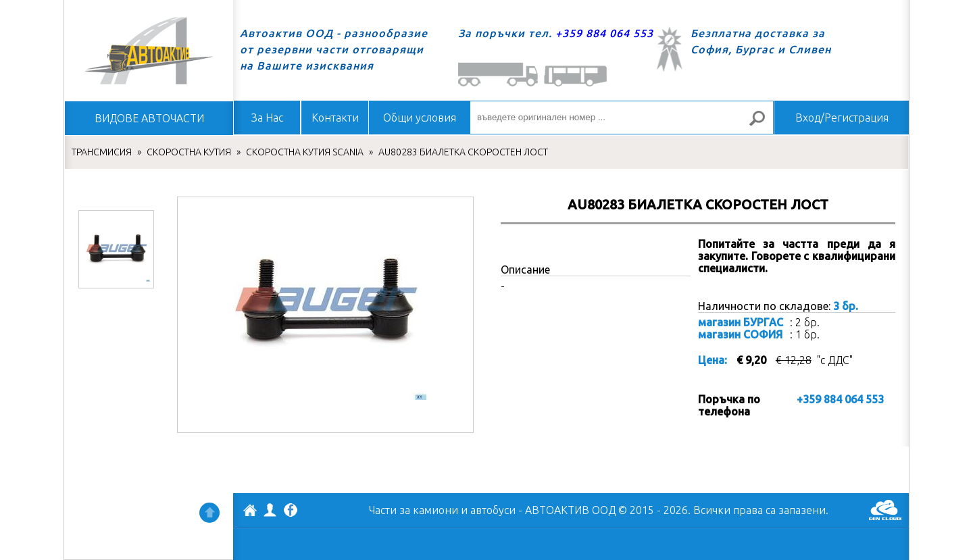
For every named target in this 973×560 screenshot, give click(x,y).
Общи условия (420, 118)
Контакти (335, 118)
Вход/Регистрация (842, 118)
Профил (270, 510)
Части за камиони (414, 510)
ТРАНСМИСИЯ (102, 152)
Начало (149, 51)
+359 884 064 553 (604, 33)
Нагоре (209, 513)
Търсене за (763, 124)
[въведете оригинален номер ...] (622, 118)
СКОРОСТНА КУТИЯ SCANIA (305, 152)
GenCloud (885, 510)
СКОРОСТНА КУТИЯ (189, 152)
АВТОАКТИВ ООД (250, 512)
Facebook (291, 511)
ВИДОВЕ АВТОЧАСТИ (149, 118)
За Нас (267, 118)
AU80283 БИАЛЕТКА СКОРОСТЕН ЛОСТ (463, 152)
